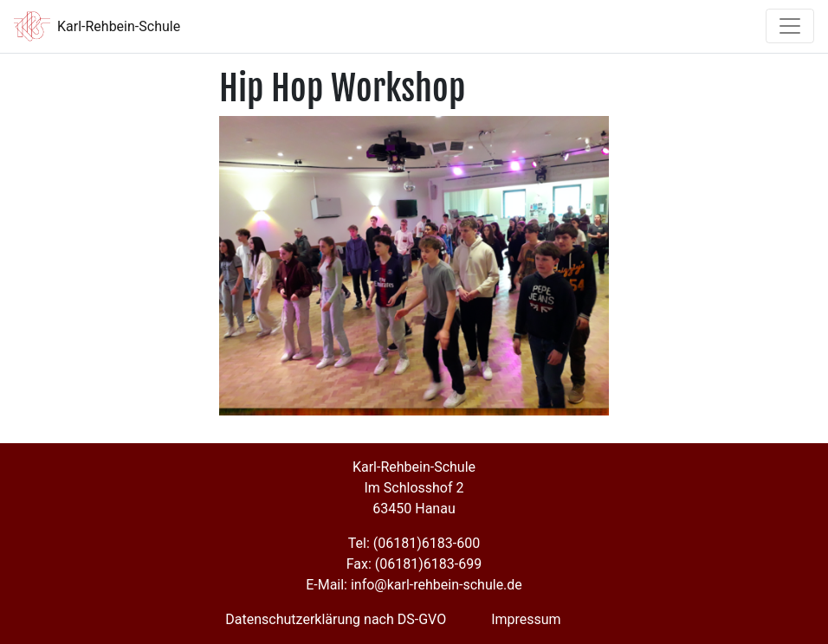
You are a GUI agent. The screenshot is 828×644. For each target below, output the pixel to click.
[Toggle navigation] (790, 26)
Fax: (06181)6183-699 (414, 564)
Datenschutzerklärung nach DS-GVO (336, 619)
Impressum (526, 619)
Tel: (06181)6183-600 (414, 543)
